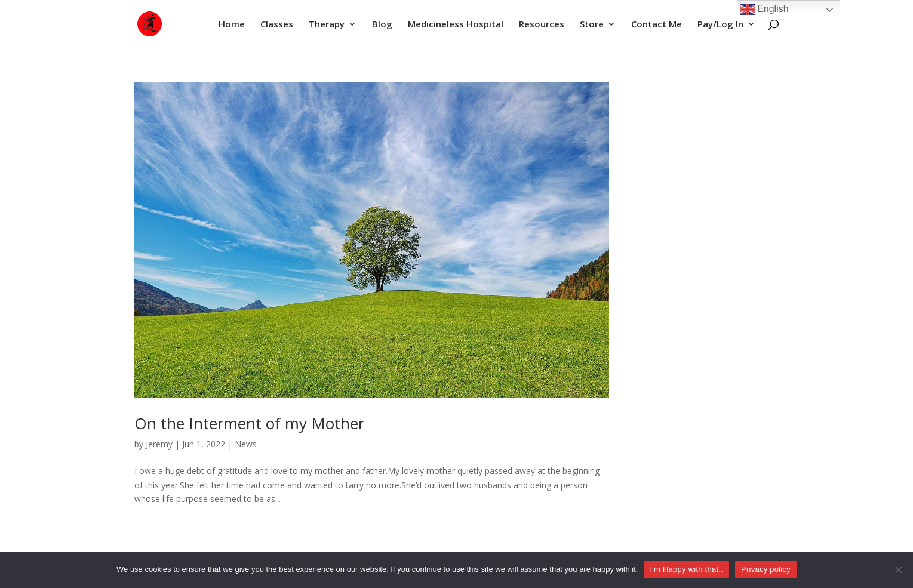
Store (592, 25)
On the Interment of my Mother (249, 423)
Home (232, 25)
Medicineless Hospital (456, 25)
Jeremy (159, 444)
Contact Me (657, 25)
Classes (277, 25)
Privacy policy (766, 569)
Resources (542, 25)
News (246, 444)
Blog (382, 25)
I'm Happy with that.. (686, 569)
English (765, 10)
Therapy (327, 25)
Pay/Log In (720, 25)
